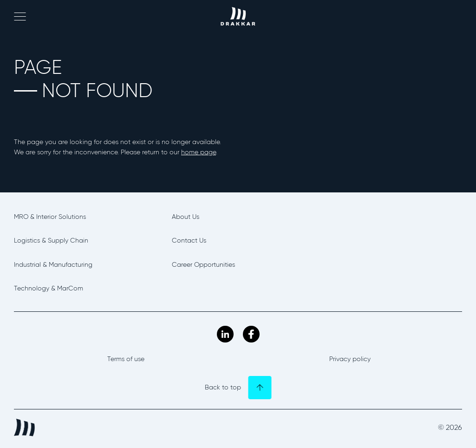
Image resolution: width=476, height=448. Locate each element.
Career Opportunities (203, 265)
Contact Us (189, 240)
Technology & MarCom (49, 288)
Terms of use (126, 359)
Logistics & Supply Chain (51, 240)
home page (199, 152)
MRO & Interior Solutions (50, 217)
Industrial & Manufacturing (53, 265)
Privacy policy (350, 359)
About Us (186, 217)
